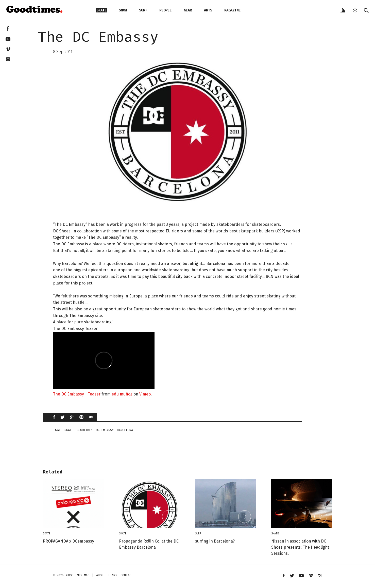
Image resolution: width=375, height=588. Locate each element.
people (165, 10)
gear (188, 10)
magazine (232, 10)
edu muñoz (122, 394)
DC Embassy (105, 430)
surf (143, 10)
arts (208, 10)
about (101, 575)
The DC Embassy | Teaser (77, 394)
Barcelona (125, 430)
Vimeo (145, 394)
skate (101, 10)
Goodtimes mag (78, 575)
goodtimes (85, 430)
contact (127, 575)
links (113, 575)
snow (123, 10)
